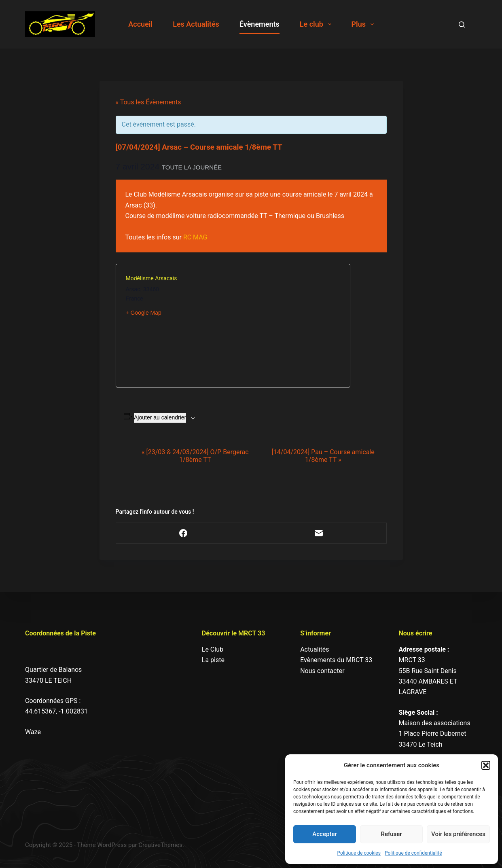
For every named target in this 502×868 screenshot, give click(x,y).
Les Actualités (196, 24)
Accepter (324, 834)
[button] (486, 765)
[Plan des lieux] (287, 326)
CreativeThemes (160, 845)
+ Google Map (144, 313)
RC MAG (195, 237)
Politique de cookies (359, 853)
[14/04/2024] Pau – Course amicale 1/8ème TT (323, 456)
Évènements (259, 24)
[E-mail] (319, 533)
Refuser (391, 834)
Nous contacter (322, 671)
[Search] (462, 24)
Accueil (140, 24)
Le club (317, 24)
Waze (33, 732)
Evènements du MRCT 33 (336, 660)
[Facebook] (184, 533)
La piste (213, 660)
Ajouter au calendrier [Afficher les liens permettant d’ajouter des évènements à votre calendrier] (160, 417)
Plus (364, 24)
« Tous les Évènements (148, 102)
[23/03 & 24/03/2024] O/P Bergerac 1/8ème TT (195, 456)
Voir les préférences (458, 834)
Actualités (315, 649)
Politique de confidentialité (413, 853)
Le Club (213, 649)
